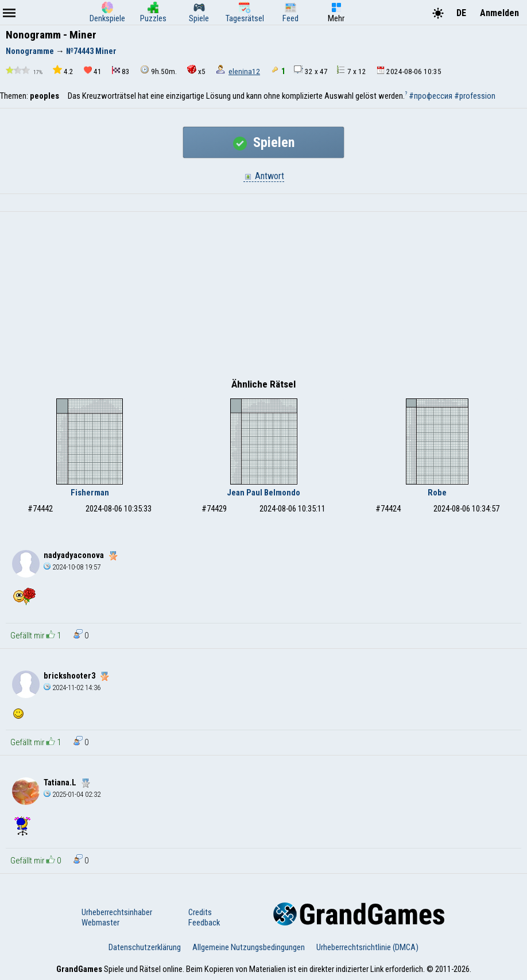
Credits (200, 912)
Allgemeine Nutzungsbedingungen (249, 947)
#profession (475, 96)
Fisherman (90, 493)
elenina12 (244, 71)
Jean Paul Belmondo (263, 493)
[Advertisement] (263, 298)
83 (121, 71)
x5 (196, 70)
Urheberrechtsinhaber (117, 912)
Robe (437, 493)
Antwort (264, 176)
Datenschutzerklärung (145, 947)
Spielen (264, 142)
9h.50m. (158, 70)
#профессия (431, 96)
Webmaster (100, 923)
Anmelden (499, 13)
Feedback (204, 923)
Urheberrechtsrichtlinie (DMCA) (367, 947)
